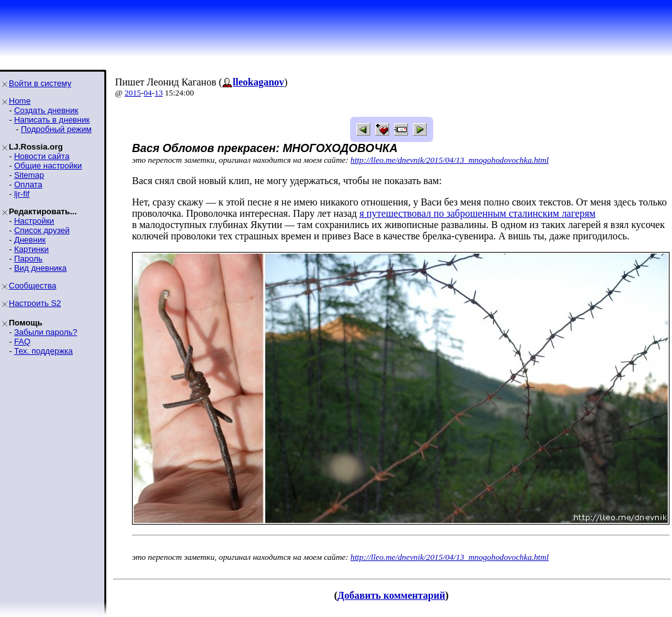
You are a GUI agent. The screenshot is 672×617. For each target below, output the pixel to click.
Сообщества (33, 286)
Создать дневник (46, 110)
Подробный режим (56, 129)
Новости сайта (41, 156)
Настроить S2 (35, 303)
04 (148, 93)
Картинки (31, 249)
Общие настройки (48, 166)
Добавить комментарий (391, 595)
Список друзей (41, 230)
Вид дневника (40, 268)
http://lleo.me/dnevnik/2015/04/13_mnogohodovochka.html (450, 160)
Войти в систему (40, 83)
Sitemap (29, 175)
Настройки (34, 221)
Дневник (30, 240)
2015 (133, 93)
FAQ (22, 341)
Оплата (28, 184)
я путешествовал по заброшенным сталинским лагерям (478, 213)
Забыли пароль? (45, 332)
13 (159, 93)
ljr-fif (22, 194)
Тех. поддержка (43, 351)
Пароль (28, 259)
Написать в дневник (52, 120)
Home (20, 101)
